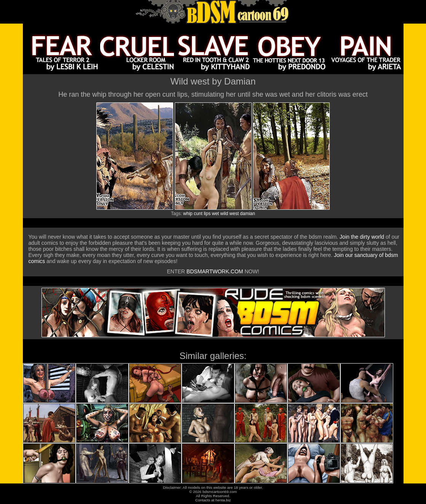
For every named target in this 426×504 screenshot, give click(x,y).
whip (188, 214)
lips (207, 214)
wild (224, 214)
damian (248, 214)
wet (216, 214)
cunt (198, 214)
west (234, 214)
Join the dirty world (362, 237)
